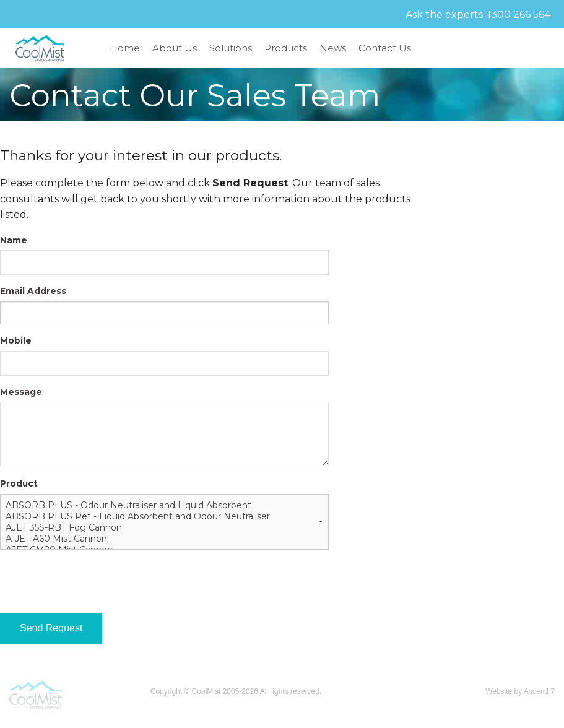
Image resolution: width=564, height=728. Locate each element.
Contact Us (385, 48)
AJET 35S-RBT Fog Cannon (164, 527)
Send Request (51, 628)
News (333, 48)
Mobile (16, 340)
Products (286, 48)
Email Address (33, 291)
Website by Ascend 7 (520, 691)
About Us (175, 48)
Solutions (231, 48)
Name (14, 240)
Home (125, 48)
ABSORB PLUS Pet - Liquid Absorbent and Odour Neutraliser (164, 516)
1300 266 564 (519, 15)
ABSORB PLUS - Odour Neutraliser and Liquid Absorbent (164, 505)
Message (21, 392)
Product (19, 483)
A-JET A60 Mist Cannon (164, 539)
